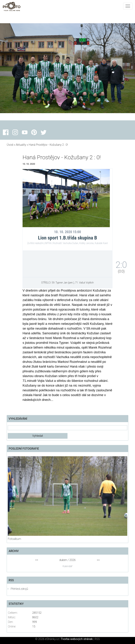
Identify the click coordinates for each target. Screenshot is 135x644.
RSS (97, 639)
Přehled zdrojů (19, 589)
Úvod (10, 145)
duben (63, 560)
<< (37, 560)
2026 (73, 560)
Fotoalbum (14, 539)
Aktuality (21, 145)
